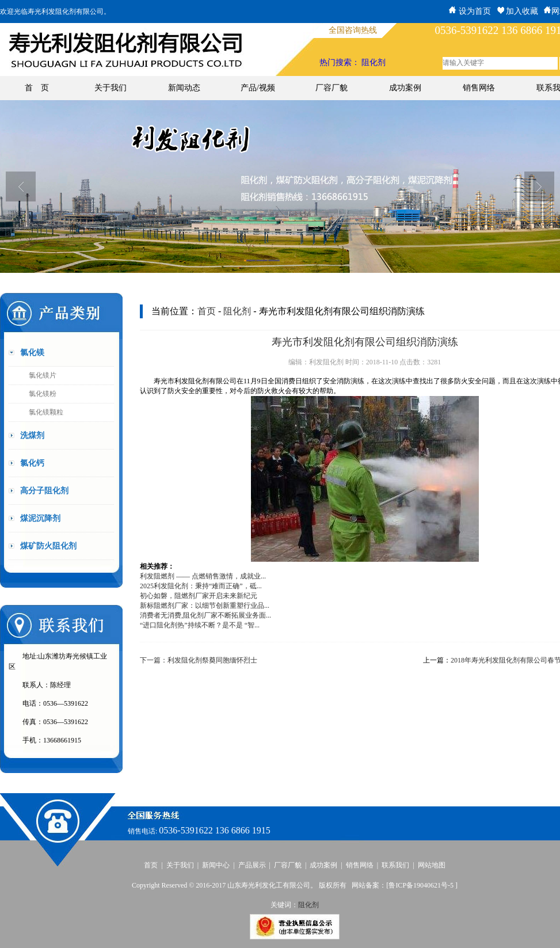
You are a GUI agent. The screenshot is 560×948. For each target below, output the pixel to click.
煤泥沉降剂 (40, 518)
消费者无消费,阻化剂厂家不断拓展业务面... (205, 615)
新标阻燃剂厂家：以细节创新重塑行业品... (205, 606)
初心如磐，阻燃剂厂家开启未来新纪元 (199, 596)
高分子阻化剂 (44, 491)
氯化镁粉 (43, 394)
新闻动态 (184, 88)
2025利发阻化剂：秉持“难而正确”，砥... (201, 586)
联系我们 (395, 865)
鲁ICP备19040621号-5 (422, 885)
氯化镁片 (43, 375)
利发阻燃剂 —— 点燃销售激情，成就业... (203, 576)
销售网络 (479, 88)
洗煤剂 (32, 435)
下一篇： (154, 660)
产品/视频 (258, 88)
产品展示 (252, 865)
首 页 (37, 88)
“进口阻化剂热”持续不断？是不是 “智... (200, 625)
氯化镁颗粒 (46, 412)
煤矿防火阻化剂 (48, 546)
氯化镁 (32, 353)
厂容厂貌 (332, 88)
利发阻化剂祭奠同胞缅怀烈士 (212, 660)
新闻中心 (216, 865)
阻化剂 (374, 62)
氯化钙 (32, 463)
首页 (207, 311)
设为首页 (470, 11)
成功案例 (405, 88)
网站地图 (432, 865)
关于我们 (111, 88)
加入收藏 (518, 11)
